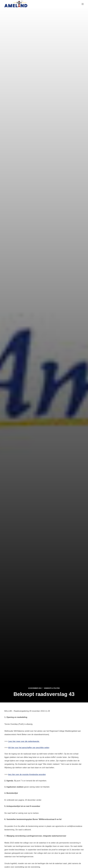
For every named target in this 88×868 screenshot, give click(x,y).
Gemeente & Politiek (52, 688)
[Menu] (83, 4)
